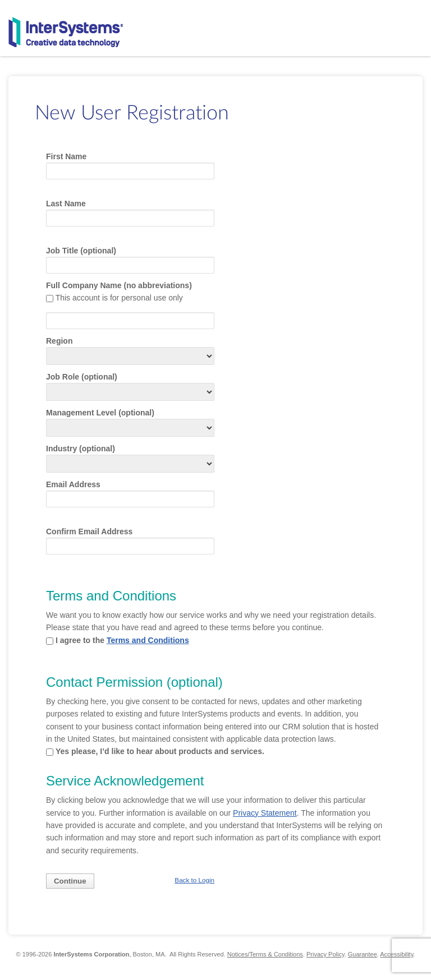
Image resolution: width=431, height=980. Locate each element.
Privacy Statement (265, 813)
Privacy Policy (325, 954)
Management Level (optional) (100, 413)
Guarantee (363, 954)
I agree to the (122, 640)
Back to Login (194, 880)
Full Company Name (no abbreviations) (119, 285)
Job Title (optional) (81, 251)
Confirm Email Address (89, 531)
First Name (66, 156)
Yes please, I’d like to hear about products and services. (160, 751)
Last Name (66, 204)
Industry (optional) (81, 449)
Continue (70, 881)
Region (59, 341)
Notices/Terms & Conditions (265, 954)
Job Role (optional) (82, 377)
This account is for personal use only (119, 298)
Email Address (73, 484)
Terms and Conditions (148, 640)
